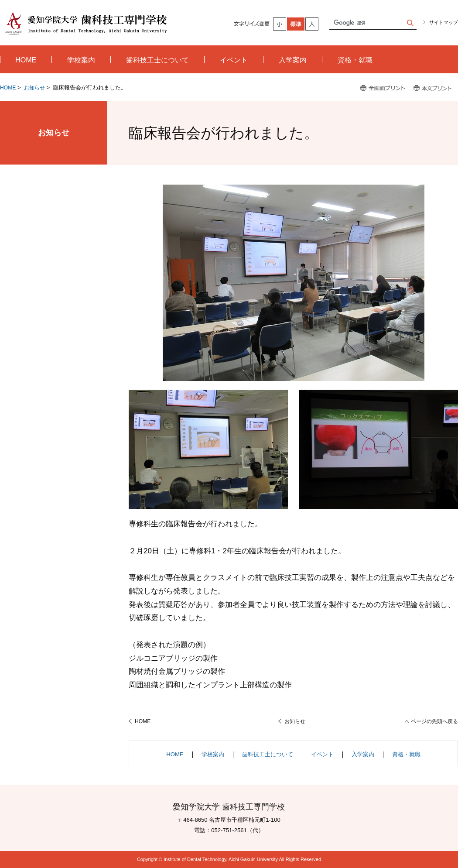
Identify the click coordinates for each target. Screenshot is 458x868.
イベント (322, 754)
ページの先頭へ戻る (434, 721)
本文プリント (433, 88)
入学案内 (363, 754)
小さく (280, 24)
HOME (8, 88)
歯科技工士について (268, 754)
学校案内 (213, 754)
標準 (296, 24)
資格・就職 (406, 754)
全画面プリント (383, 88)
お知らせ (34, 88)
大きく (312, 24)
